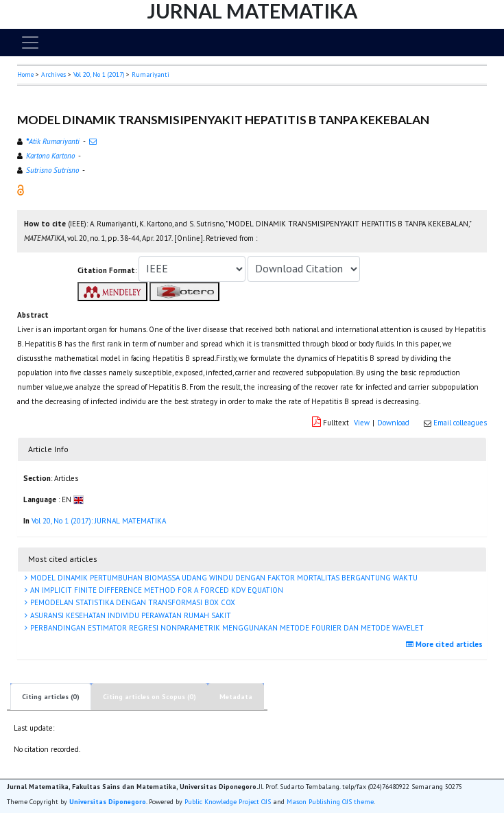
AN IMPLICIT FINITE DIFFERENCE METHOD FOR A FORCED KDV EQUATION (156, 590)
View (362, 423)
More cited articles (446, 644)
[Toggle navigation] (30, 43)
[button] (21, 189)
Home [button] (25, 74)
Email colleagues (460, 423)
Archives (53, 74)
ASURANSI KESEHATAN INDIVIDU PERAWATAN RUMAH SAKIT (130, 615)
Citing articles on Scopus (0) (149, 697)
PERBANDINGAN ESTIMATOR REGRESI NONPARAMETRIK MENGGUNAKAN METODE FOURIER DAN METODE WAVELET (226, 628)
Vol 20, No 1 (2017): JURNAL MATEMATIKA (99, 521)
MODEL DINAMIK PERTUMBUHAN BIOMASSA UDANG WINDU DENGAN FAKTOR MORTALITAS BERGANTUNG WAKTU (223, 578)
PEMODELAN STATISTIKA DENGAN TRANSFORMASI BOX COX (132, 602)
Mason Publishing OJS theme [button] (330, 802)
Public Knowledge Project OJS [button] (228, 802)
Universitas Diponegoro (108, 802)
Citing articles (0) (51, 697)
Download (393, 423)
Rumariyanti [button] (151, 74)
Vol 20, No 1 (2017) (99, 74)
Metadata (236, 697)
